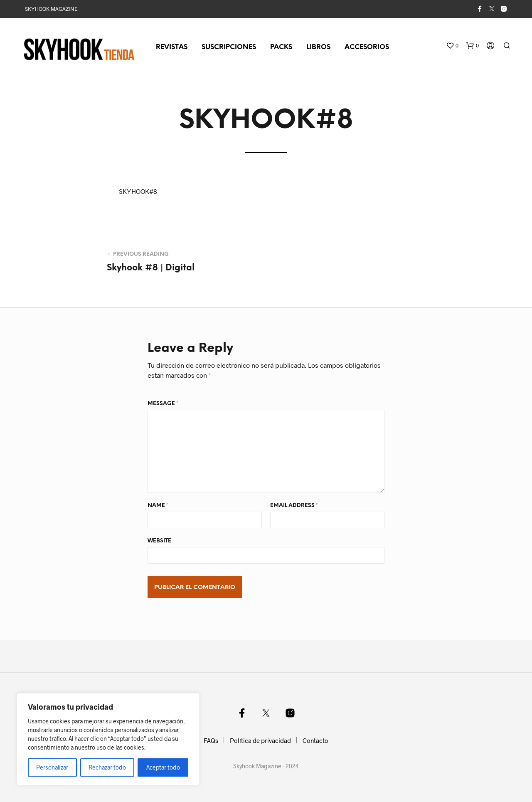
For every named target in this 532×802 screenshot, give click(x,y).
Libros (318, 47)
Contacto (315, 740)
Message (163, 404)
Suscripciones (229, 47)
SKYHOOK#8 (138, 191)
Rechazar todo (107, 767)
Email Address (294, 506)
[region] (108, 739)
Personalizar (52, 767)
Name (158, 506)
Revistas (172, 47)
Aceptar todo (163, 767)
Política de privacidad (260, 740)
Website (159, 541)
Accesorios (367, 47)
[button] (452, 46)
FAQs (211, 740)
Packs (281, 47)
